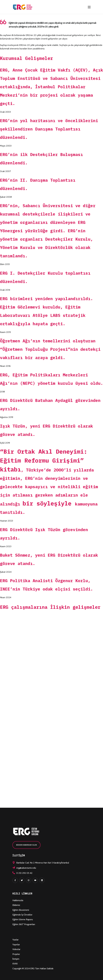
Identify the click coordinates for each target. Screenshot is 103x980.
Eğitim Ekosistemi (21, 910)
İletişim (16, 959)
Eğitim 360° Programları (24, 924)
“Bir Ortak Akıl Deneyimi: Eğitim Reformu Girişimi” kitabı (44, 460)
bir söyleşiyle (49, 503)
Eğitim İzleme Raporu (23, 919)
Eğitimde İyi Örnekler (22, 915)
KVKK (15, 964)
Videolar (16, 949)
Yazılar (15, 940)
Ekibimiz (16, 905)
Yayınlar (16, 945)
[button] (26, 845)
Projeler (16, 954)
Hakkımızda (18, 900)
